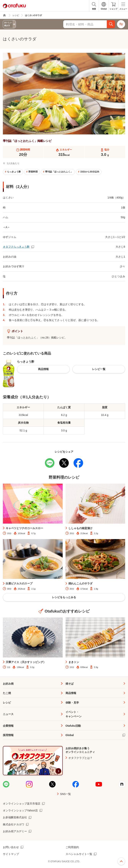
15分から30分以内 (90, 172)
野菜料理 (33, 172)
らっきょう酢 (14, 172)
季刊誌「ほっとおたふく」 (59, 172)
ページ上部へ (121, 861)
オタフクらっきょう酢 (16, 247)
